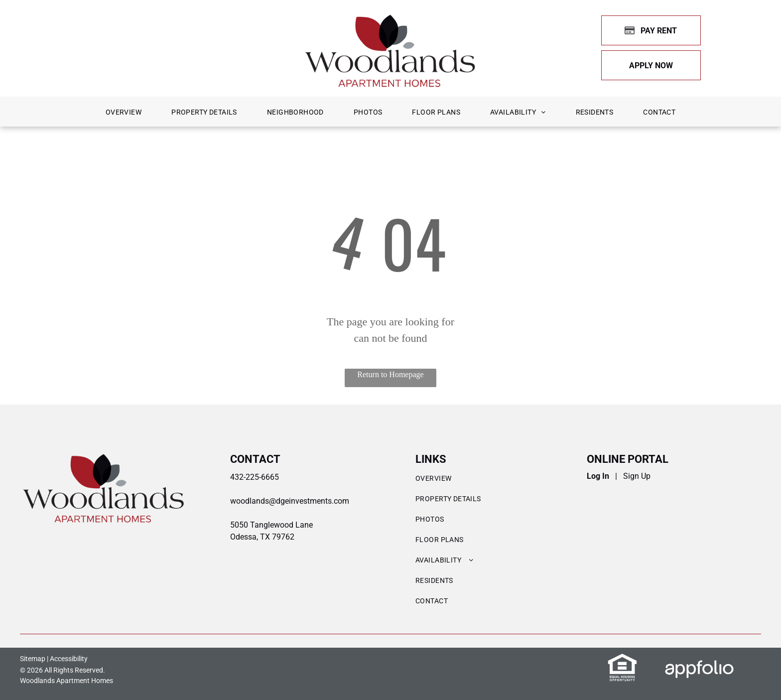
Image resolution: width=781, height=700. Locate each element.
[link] (651, 65)
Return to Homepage (390, 374)
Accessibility (69, 659)
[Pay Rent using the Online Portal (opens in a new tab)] (651, 30)
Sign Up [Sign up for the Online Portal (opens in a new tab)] (637, 476)
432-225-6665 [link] (255, 477)
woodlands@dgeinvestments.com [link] (290, 501)
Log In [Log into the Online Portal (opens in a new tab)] (598, 476)
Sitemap (33, 659)
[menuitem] (124, 112)
